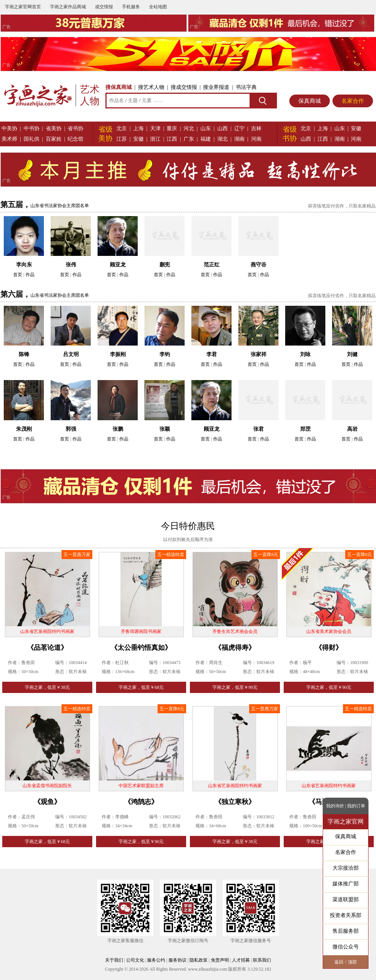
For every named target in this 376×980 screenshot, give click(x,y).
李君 (212, 354)
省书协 (75, 129)
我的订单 (356, 806)
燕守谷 (259, 265)
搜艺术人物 (151, 87)
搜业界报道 (216, 87)
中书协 (32, 129)
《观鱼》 (47, 802)
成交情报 (104, 7)
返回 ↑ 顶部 (346, 962)
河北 (189, 129)
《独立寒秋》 (235, 802)
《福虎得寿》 (235, 648)
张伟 (71, 265)
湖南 (239, 139)
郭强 (71, 429)
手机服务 (131, 7)
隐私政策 (199, 960)
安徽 (138, 139)
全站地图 (158, 7)
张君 (259, 429)
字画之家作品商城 (68, 7)
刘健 (352, 354)
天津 (155, 129)
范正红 (212, 265)
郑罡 (305, 429)
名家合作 (353, 101)
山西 (223, 129)
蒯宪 (165, 265)
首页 (18, 275)
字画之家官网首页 (23, 7)
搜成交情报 (184, 87)
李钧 (165, 354)
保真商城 (310, 101)
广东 (189, 139)
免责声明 (220, 960)
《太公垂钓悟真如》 (141, 648)
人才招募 (241, 960)
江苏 (122, 139)
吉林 (256, 129)
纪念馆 (75, 139)
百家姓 (54, 139)
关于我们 (114, 960)
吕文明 (71, 354)
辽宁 (239, 129)
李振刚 (118, 354)
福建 (206, 139)
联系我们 (262, 960)
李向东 (24, 265)
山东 (206, 129)
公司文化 (135, 960)
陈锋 (24, 354)
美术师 (9, 139)
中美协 (9, 129)
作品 (30, 275)
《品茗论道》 (47, 648)
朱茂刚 (24, 429)
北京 (122, 129)
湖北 (223, 139)
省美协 (54, 129)
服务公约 (156, 960)
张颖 (165, 429)
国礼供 (32, 139)
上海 (138, 129)
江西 (172, 139)
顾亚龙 (118, 265)
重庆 (172, 129)
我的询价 (335, 806)
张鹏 (118, 429)
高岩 (352, 429)
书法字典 (246, 87)
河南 (256, 139)
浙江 (155, 139)
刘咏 (305, 354)
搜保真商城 (119, 87)
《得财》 (329, 648)
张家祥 (259, 354)
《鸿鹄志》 (141, 802)
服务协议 (177, 960)
